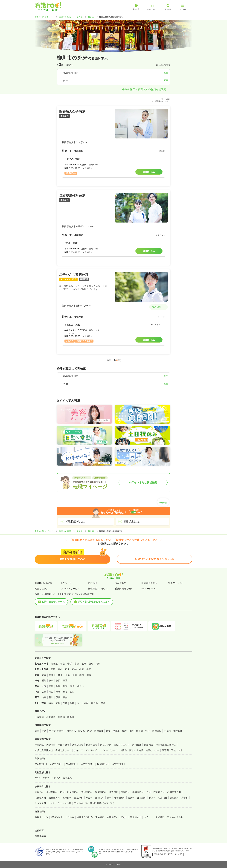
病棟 (37, 731)
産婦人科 (100, 798)
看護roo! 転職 (65, 17)
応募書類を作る (149, 583)
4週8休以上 (57, 817)
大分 (79, 703)
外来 (44, 731)
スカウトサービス (70, 589)
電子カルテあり (175, 817)
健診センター (153, 750)
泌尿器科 (142, 798)
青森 (63, 664)
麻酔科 (185, 798)
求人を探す (120, 583)
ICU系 (81, 731)
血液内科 (114, 792)
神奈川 (52, 675)
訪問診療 (157, 731)
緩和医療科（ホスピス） (103, 803)
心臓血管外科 (174, 792)
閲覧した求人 (42, 589)
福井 (74, 669)
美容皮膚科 (52, 792)
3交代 (46, 778)
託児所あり (136, 817)
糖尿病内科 (138, 792)
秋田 (84, 664)
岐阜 (51, 680)
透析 (89, 731)
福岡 (51, 703)
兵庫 (58, 686)
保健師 (61, 717)
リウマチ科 (40, 803)
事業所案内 (40, 836)
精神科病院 (92, 745)
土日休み (70, 817)
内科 (63, 792)
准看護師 (51, 717)
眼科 (109, 798)
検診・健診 (128, 731)
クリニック (105, 745)
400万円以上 (57, 764)
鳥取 (58, 692)
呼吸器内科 (73, 792)
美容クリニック (122, 745)
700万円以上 (103, 764)
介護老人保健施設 (44, 750)
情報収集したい (132, 521)
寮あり (124, 817)
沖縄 (103, 703)
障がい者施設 (136, 750)
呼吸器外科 (159, 792)
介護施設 (148, 745)
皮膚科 (131, 798)
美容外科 (39, 792)
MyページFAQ (149, 589)
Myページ (66, 583)
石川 (67, 669)
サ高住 (124, 750)
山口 (72, 692)
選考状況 (93, 583)
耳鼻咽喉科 (120, 798)
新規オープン (42, 817)
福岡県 (80, 17)
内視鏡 (167, 731)
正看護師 (39, 717)
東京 (44, 675)
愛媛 (58, 697)
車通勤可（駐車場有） (107, 817)
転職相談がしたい (76, 521)
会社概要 (39, 830)
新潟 (53, 669)
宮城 (77, 664)
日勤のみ (56, 778)
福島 (98, 664)
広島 (44, 692)
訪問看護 (99, 731)
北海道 (54, 664)
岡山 (51, 692)
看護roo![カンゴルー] (44, 17)
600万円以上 (88, 764)
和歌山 (81, 686)
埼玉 (60, 675)
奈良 (72, 686)
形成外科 (79, 798)
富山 (60, 669)
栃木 (82, 675)
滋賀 (65, 686)
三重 (65, 680)
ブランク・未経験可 (154, 817)
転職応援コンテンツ (98, 589)
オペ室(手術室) (57, 731)
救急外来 (71, 731)
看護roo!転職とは (44, 583)
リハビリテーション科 (60, 803)
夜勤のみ (68, 778)
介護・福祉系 (113, 731)
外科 (149, 792)
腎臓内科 (125, 792)
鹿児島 (95, 703)
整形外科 (67, 798)
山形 (91, 664)
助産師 (71, 717)
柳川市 (91, 17)
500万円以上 (72, 764)
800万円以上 (119, 764)
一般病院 (39, 745)
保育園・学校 (143, 731)
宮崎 (86, 703)
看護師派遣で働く (124, 589)
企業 (180, 750)
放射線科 (174, 798)
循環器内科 (101, 792)
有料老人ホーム (63, 750)
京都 (51, 686)
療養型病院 (78, 745)
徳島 (44, 697)
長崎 (65, 703)
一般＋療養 (64, 745)
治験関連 (178, 731)
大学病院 (51, 745)
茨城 (75, 675)
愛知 (44, 680)
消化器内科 (87, 792)
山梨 (82, 669)
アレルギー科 (81, 803)
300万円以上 (41, 764)
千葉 (68, 675)
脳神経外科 (54, 798)
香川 (51, 697)
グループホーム (110, 750)
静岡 (58, 680)
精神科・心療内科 (158, 798)
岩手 (70, 664)
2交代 (38, 778)
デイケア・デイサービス (86, 750)
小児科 (89, 798)
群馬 (89, 675)
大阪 (44, 686)
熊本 (72, 703)
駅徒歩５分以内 (85, 817)
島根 (65, 692)
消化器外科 (40, 798)
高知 (65, 697)
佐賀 (58, 703)
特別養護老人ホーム (166, 745)
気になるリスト (176, 583)
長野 (89, 669)
